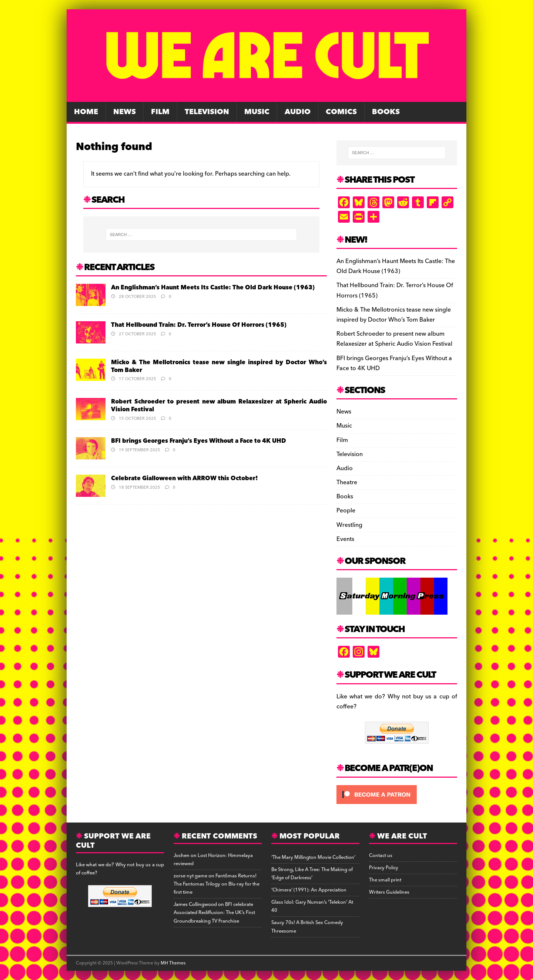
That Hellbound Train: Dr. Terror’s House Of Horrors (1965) (199, 325)
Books (386, 112)
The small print (385, 880)
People (346, 511)
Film (160, 112)
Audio (298, 112)
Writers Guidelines (389, 892)
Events (345, 539)
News (125, 112)
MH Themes (173, 963)
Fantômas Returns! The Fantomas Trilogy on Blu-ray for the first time (217, 884)
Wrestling (349, 525)
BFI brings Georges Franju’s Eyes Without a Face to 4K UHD (199, 441)
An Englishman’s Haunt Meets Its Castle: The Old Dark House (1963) (213, 288)
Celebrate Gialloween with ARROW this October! (185, 478)
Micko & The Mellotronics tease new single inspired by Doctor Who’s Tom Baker (219, 366)
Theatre (347, 482)
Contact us (381, 856)
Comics (341, 112)
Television (207, 112)
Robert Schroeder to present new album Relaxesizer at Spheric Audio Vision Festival (219, 406)
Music (257, 112)
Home (86, 112)
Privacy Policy (384, 868)
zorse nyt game (190, 876)
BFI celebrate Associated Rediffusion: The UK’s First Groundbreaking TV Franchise (214, 913)
